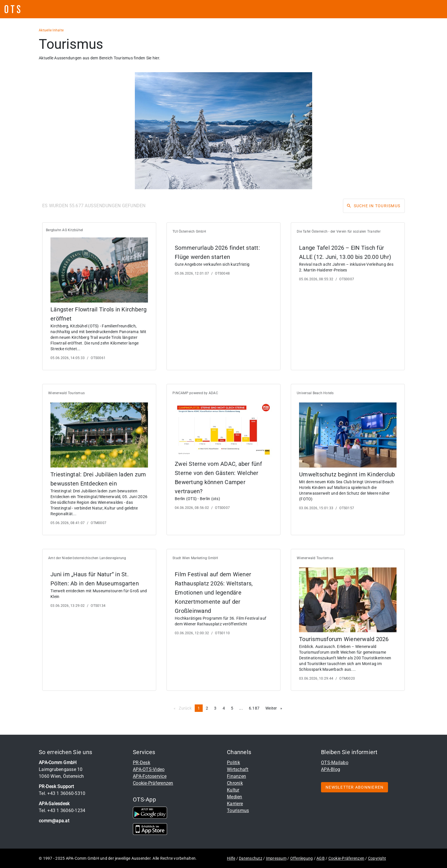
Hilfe (231, 858)
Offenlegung (302, 858)
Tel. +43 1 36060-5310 (62, 793)
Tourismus (238, 810)
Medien (235, 797)
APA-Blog (331, 769)
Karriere (235, 804)
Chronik (235, 783)
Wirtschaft (238, 769)
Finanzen (236, 776)
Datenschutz (251, 858)
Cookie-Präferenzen (153, 783)
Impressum (276, 858)
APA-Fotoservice (150, 776)
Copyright (377, 858)
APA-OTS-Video (149, 769)
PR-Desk (142, 763)
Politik (233, 763)
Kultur (233, 790)
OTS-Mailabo (335, 763)
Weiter (275, 708)
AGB (321, 858)
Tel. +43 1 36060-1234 (62, 810)
